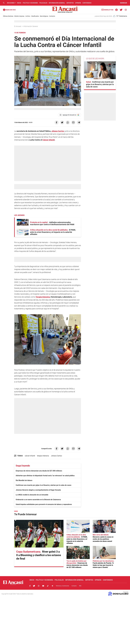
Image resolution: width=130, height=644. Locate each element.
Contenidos (87, 3)
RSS (80, 586)
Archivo (28, 16)
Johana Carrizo (58, 131)
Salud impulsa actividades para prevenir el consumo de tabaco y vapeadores (44, 504)
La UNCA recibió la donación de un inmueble (32, 495)
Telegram (52, 586)
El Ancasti (18, 26)
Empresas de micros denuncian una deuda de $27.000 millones (39, 471)
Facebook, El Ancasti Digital (30, 586)
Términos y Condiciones (62, 586)
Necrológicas (44, 16)
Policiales (43, 3)
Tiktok (48, 586)
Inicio (19, 3)
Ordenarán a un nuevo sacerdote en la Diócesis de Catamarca (38, 500)
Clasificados (35, 16)
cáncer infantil (30, 456)
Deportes (70, 3)
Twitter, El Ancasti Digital (34, 586)
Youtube (43, 586)
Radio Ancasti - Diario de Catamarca (9, 10)
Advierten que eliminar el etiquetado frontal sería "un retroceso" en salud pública (45, 476)
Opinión (78, 3)
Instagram (39, 586)
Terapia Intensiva (43, 297)
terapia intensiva (43, 456)
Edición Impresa (19, 16)
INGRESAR (123, 3)
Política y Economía (30, 3)
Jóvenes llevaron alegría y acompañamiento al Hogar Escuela (38, 490)
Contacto (52, 16)
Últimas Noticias (8, 16)
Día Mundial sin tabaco (24, 480)
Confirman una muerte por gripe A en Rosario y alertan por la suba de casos (44, 485)
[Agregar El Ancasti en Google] (69, 115)
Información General (57, 3)
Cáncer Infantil (49, 140)
